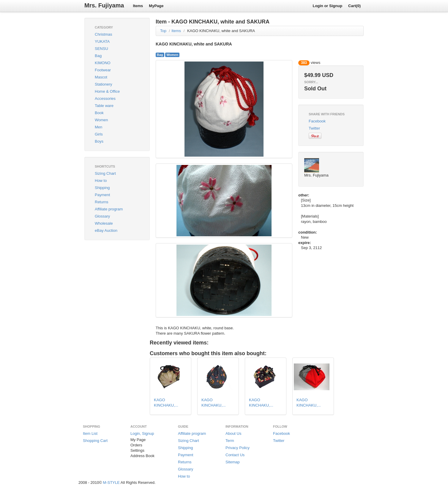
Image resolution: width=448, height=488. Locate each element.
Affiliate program (109, 209)
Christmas (104, 34)
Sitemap (233, 462)
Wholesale (104, 223)
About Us (233, 433)
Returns (102, 202)
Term (230, 441)
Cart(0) (354, 6)
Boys (99, 141)
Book (99, 113)
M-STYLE (111, 483)
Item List (90, 433)
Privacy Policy (238, 448)
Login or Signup (327, 6)
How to (101, 181)
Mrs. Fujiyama (104, 5)
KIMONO (103, 63)
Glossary (102, 216)
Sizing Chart (105, 173)
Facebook (317, 121)
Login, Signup (142, 433)
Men (98, 127)
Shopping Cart (95, 441)
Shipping (102, 188)
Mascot (101, 77)
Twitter (314, 128)
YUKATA (102, 41)
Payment (102, 195)
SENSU (101, 49)
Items (138, 6)
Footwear (103, 70)
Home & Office (107, 91)
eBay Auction (106, 230)
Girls (99, 134)
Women (101, 120)
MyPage (156, 6)
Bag (98, 56)
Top (163, 31)
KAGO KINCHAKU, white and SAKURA (221, 31)
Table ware (104, 106)
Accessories (105, 99)
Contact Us (235, 455)
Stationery (104, 84)
